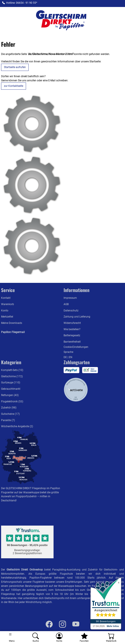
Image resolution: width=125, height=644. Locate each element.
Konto (5, 310)
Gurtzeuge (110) (11, 382)
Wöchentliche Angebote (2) (17, 426)
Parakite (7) (8, 420)
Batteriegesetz (72, 335)
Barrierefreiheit (72, 342)
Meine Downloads (12, 323)
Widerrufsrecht (72, 323)
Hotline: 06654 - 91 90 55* (22, 3)
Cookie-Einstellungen (76, 347)
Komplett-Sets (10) (12, 370)
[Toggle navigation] (12, 638)
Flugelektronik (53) (12, 401)
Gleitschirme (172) (12, 376)
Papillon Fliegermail (13, 332)
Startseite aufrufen (15, 67)
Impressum (70, 298)
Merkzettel (7, 317)
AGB (66, 304)
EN (71, 357)
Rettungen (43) (10, 395)
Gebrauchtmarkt (11, 389)
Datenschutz (71, 310)
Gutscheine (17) (10, 414)
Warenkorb (8, 304)
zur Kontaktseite (14, 86)
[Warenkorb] (111, 638)
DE (66, 357)
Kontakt (6, 298)
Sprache (68, 352)
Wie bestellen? (72, 329)
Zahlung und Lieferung (77, 317)
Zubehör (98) (9, 407)
